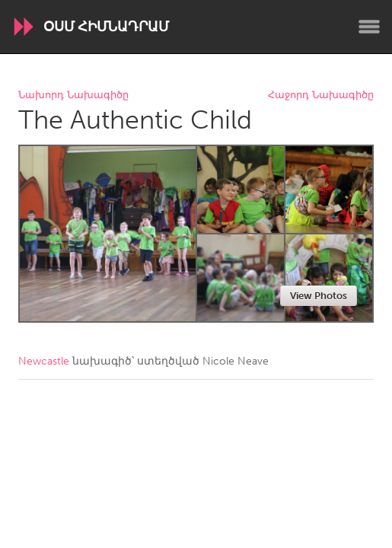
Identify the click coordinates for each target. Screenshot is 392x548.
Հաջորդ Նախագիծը (321, 96)
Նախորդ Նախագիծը (73, 96)
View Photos (319, 296)
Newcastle (44, 361)
